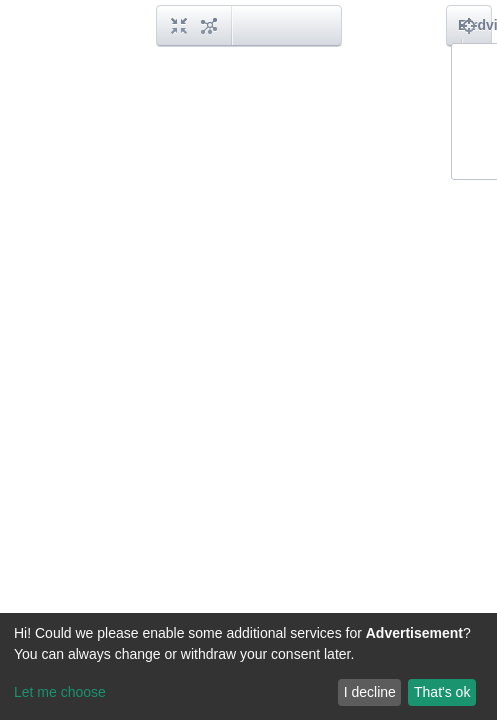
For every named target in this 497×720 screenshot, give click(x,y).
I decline (370, 692)
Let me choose (60, 692)
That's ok (442, 692)
